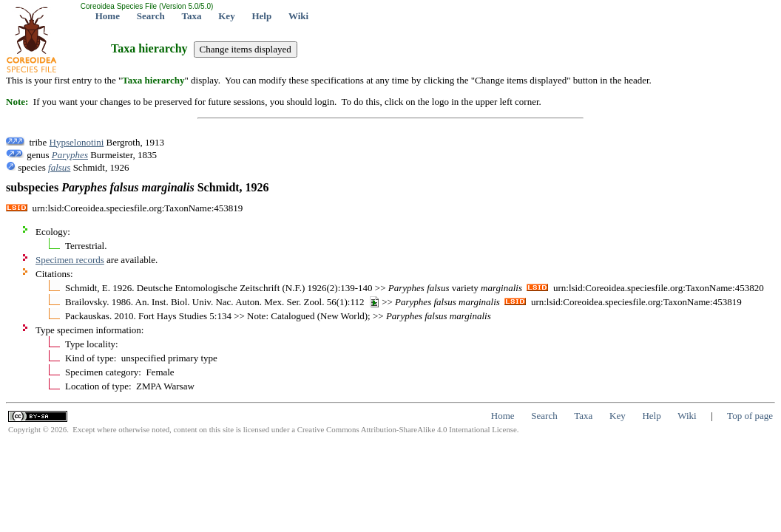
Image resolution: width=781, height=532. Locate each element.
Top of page (750, 416)
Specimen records (70, 260)
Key (226, 16)
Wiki (298, 16)
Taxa (192, 16)
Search (151, 16)
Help (261, 16)
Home (108, 16)
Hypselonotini (77, 142)
